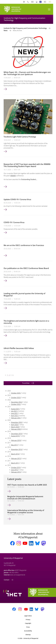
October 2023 (16, 398)
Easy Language (41, 2)
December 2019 (17, 434)
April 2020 (15, 425)
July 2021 (14, 411)
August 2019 (15, 436)
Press (28, 627)
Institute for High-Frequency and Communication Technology (25, 28)
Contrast (24, 2)
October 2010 (16, 468)
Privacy (28, 620)
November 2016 (17, 449)
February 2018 (16, 440)
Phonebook (28, 2)
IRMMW (13, 176)
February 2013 (16, 458)
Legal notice (28, 616)
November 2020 (17, 422)
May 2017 (14, 445)
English (50, 2)
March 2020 (15, 427)
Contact (7, 580)
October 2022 (16, 404)
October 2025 (16, 393)
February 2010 (16, 472)
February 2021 (16, 418)
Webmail (33, 2)
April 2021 (15, 416)
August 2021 (15, 409)
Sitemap (28, 635)
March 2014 (15, 454)
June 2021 (15, 413)
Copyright (28, 623)
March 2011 (15, 463)
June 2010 (15, 470)
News (6, 30)
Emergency (37, 2)
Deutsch (45, 2)
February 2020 (16, 429)
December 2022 (17, 402)
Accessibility (28, 631)
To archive (26, 383)
